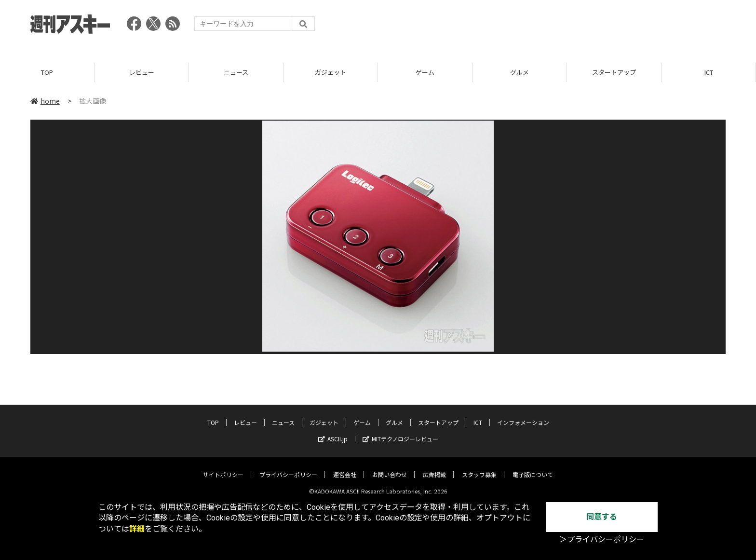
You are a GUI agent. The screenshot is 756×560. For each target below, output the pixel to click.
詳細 (137, 529)
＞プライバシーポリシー (602, 540)
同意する (602, 517)
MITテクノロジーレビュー (400, 431)
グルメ (520, 72)
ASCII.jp (333, 431)
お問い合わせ (390, 467)
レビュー (142, 72)
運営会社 (345, 467)
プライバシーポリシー (288, 467)
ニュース (236, 72)
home (45, 101)
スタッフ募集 (479, 467)
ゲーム (425, 72)
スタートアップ (614, 72)
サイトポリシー (223, 467)
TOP (47, 72)
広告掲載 (434, 467)
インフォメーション (523, 415)
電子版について (533, 467)
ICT (709, 72)
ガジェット (331, 72)
